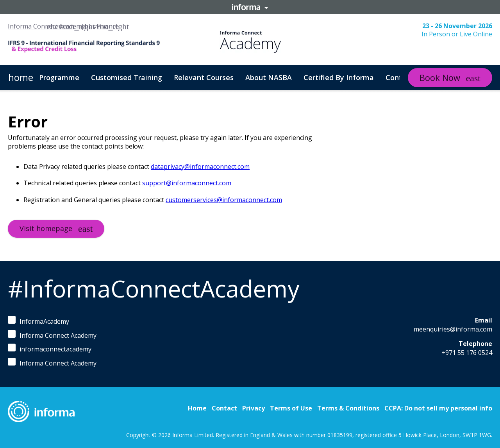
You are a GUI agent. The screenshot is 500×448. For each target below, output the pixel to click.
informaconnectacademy (50, 349)
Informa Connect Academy (46, 26)
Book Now (440, 77)
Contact (224, 408)
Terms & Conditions (348, 408)
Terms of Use (291, 408)
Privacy (254, 408)
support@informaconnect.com (187, 183)
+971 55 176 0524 (467, 353)
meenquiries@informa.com (453, 329)
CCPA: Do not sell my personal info (438, 408)
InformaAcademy (38, 321)
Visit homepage (46, 228)
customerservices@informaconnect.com (224, 200)
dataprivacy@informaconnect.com (200, 167)
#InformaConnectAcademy (154, 289)
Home (197, 408)
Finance (108, 26)
